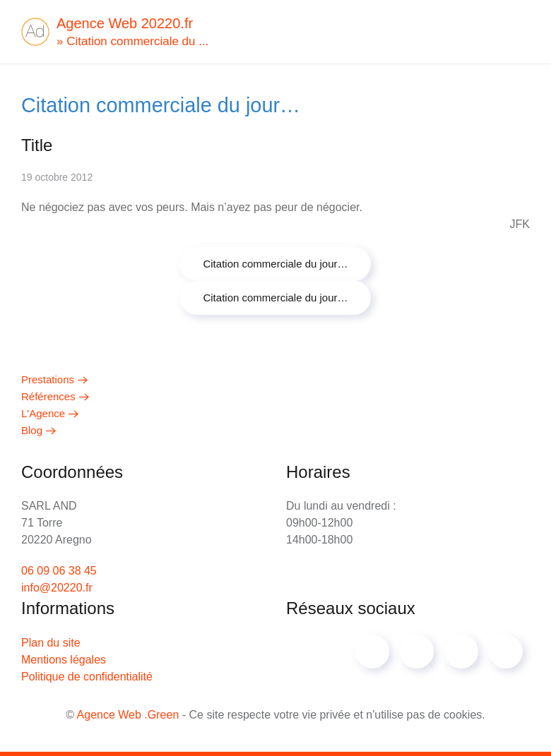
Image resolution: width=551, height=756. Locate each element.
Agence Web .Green (128, 715)
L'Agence (43, 413)
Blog (32, 430)
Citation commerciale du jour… (275, 264)
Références (48, 396)
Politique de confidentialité (87, 677)
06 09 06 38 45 (59, 571)
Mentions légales (64, 660)
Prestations (48, 379)
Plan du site (51, 643)
